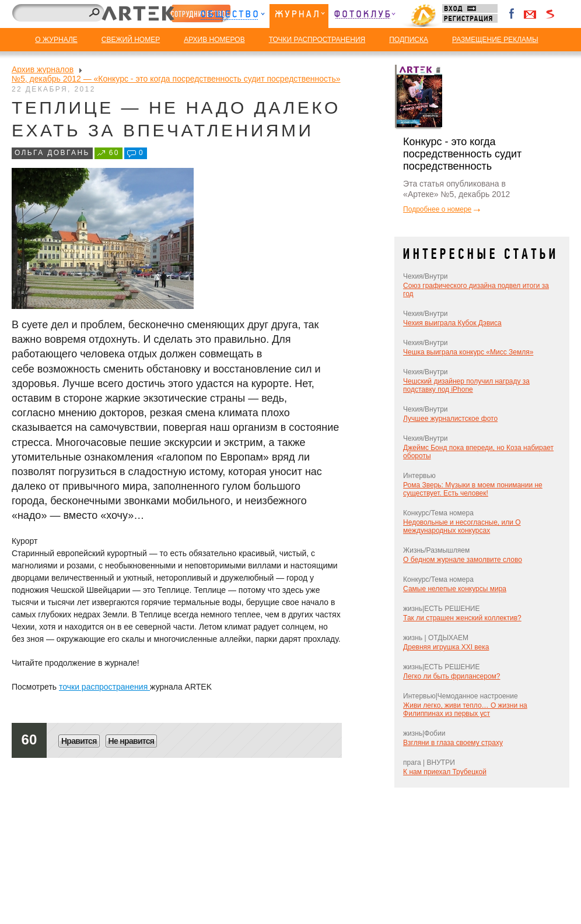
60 (114, 153)
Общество (232, 16)
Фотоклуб (365, 16)
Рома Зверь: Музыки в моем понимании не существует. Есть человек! (473, 489)
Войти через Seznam (550, 14)
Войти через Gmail (530, 14)
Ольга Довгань (52, 153)
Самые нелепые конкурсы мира (455, 589)
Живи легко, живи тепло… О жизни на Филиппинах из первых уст (465, 709)
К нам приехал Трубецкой (445, 772)
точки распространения (104, 687)
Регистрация (470, 18)
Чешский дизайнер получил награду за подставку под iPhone (466, 385)
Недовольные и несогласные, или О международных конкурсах (462, 526)
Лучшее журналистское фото (450, 419)
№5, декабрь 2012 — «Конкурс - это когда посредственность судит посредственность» (176, 79)
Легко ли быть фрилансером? (452, 676)
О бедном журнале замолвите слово (463, 560)
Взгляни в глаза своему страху (453, 743)
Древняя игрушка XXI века (446, 647)
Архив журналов (43, 69)
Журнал (299, 16)
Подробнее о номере (437, 209)
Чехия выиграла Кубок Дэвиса (452, 323)
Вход (470, 8)
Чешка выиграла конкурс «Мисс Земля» (468, 352)
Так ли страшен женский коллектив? (462, 618)
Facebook (512, 14)
